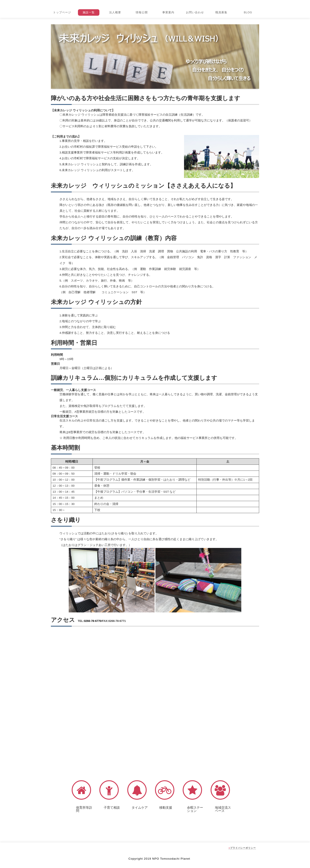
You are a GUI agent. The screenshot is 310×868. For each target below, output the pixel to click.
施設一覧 (89, 12)
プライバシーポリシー (242, 848)
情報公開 (142, 12)
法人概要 (115, 12)
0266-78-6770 (93, 621)
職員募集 (221, 12)
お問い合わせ (195, 12)
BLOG (248, 12)
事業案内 (168, 12)
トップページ (62, 12)
